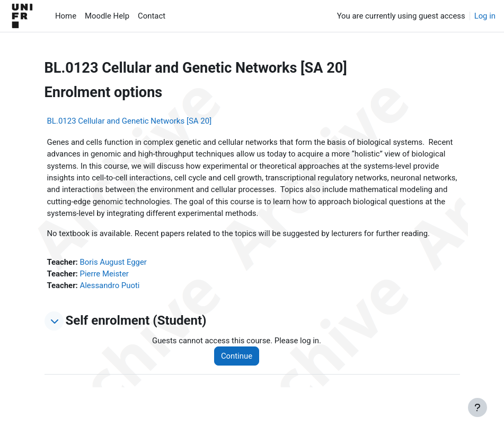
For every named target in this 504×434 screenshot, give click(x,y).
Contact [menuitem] (152, 16)
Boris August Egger (113, 262)
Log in (485, 16)
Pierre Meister (104, 274)
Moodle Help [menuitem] (107, 16)
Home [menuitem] (66, 16)
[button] (54, 321)
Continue (237, 356)
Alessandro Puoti (110, 285)
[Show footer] (478, 407)
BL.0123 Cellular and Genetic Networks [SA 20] (130, 121)
